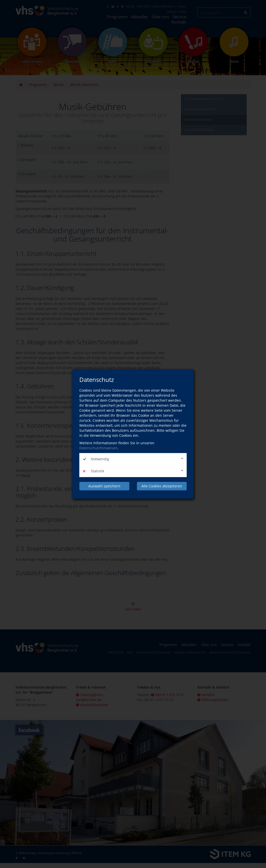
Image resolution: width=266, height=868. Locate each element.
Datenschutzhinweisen (98, 448)
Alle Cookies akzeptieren (162, 486)
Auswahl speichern (104, 486)
